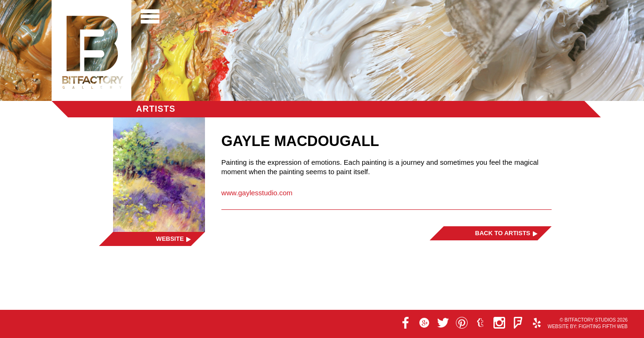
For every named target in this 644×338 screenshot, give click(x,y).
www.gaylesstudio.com (257, 193)
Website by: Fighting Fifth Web (587, 326)
